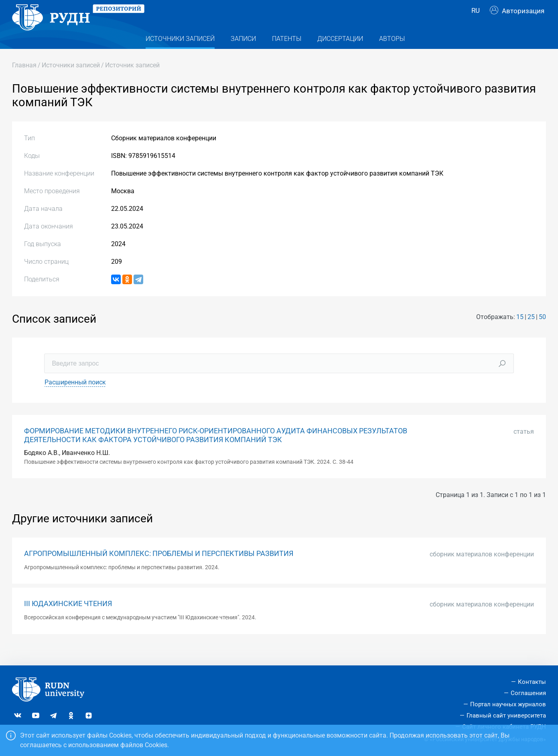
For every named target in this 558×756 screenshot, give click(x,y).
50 (542, 332)
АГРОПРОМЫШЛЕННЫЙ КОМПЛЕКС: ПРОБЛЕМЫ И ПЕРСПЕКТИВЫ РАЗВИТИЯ (159, 569)
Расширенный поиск (75, 398)
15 (520, 332)
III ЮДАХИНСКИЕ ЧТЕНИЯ (68, 619)
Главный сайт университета (506, 716)
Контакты (532, 682)
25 (531, 332)
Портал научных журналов (508, 704)
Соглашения (528, 693)
